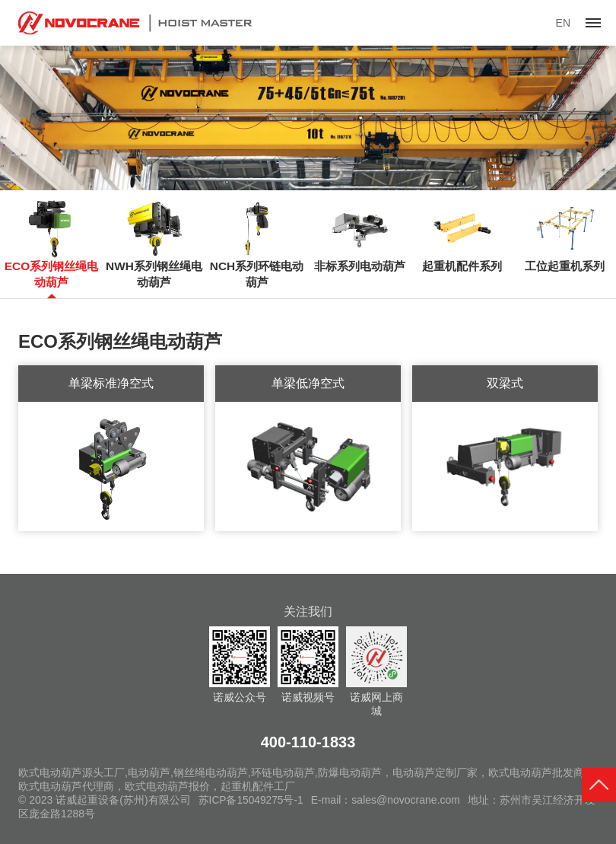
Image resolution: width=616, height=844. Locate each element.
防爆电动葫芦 (350, 772)
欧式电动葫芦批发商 (536, 772)
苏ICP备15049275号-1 (252, 800)
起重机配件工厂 (258, 786)
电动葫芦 (149, 772)
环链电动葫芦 (283, 772)
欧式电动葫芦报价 (167, 786)
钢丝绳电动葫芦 (211, 772)
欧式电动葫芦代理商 (66, 786)
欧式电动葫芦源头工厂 (71, 772)
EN (563, 23)
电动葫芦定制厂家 (435, 772)
